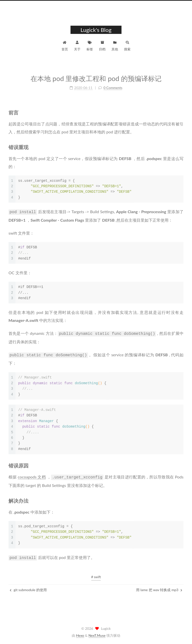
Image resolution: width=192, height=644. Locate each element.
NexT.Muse (97, 635)
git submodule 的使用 (28, 587)
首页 (65, 45)
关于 (77, 45)
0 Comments (113, 87)
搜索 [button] (127, 45)
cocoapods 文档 (32, 474)
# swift (96, 574)
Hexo (80, 635)
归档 (102, 45)
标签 (90, 45)
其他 (115, 45)
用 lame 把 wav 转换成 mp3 (159, 587)
